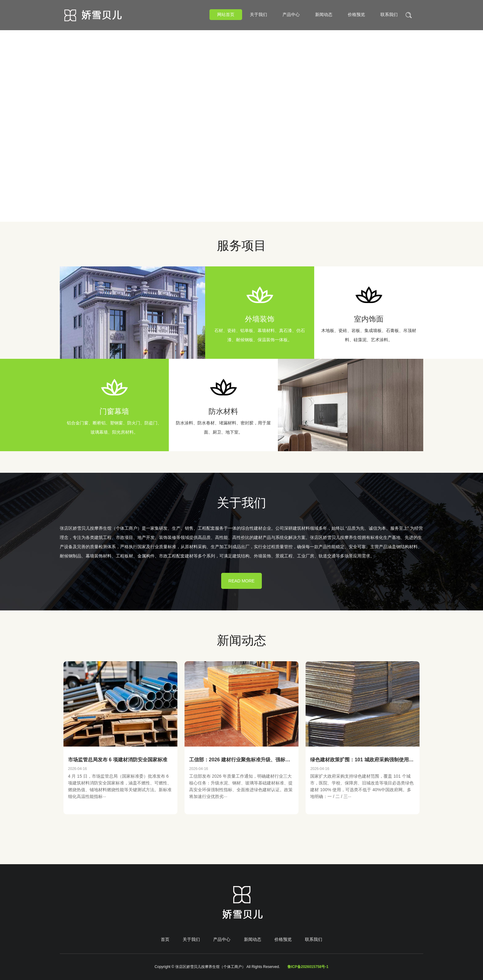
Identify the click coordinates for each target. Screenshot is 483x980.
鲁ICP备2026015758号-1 (308, 967)
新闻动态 (324, 14)
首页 (165, 939)
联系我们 (389, 14)
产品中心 (291, 14)
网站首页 (226, 14)
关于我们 (258, 14)
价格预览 (356, 14)
